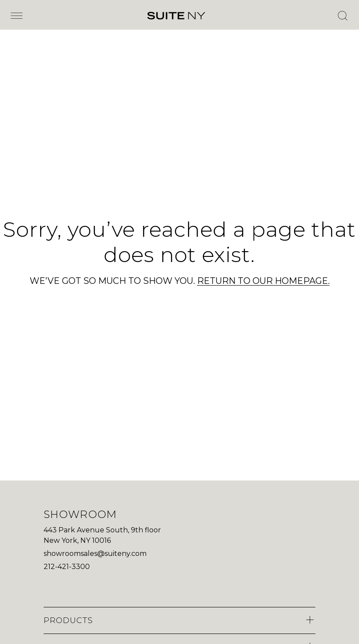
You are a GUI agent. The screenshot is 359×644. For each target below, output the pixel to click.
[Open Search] (342, 16)
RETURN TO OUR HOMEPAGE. (263, 281)
